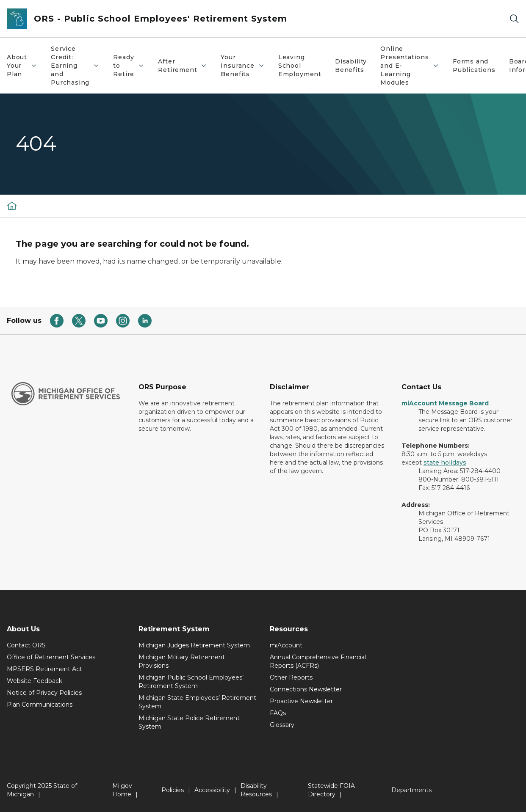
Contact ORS (26, 645)
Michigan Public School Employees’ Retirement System (191, 682)
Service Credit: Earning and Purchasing (78, 66)
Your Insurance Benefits (246, 66)
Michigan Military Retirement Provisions (182, 661)
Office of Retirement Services (51, 657)
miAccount (286, 645)
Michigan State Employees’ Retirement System (197, 702)
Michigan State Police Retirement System (189, 722)
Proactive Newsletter (301, 701)
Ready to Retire (132, 66)
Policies (173, 790)
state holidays (445, 462)
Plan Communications (40, 705)
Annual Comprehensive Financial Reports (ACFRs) (318, 661)
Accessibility (212, 790)
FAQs (278, 713)
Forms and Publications (474, 66)
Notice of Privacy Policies (44, 693)
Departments (411, 790)
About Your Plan (25, 66)
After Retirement (186, 66)
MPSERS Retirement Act (44, 669)
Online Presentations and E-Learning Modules (413, 66)
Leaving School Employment (300, 66)
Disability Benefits (351, 66)
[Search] (514, 19)
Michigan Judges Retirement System (194, 645)
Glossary (282, 725)
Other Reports (291, 677)
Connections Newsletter (306, 689)
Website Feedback (35, 681)
